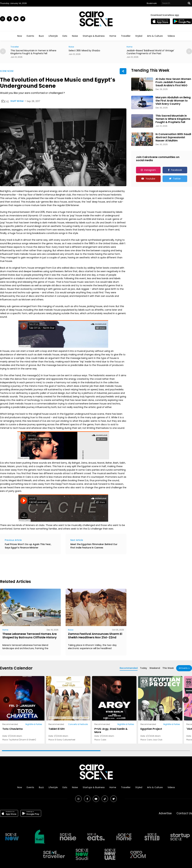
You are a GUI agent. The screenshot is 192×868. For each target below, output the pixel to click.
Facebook (176, 170)
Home (113, 36)
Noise (75, 36)
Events (30, 36)
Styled (139, 36)
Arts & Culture (155, 36)
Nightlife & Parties (34, 724)
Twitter (177, 179)
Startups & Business (94, 36)
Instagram (150, 170)
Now (20, 36)
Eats (65, 36)
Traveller (126, 36)
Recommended (129, 668)
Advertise (165, 813)
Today (144, 668)
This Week (168, 668)
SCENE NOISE (7, 71)
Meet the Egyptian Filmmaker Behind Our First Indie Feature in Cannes (94, 546)
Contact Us (184, 813)
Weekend (155, 668)
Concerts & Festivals (78, 724)
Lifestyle (53, 36)
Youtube (150, 179)
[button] (189, 51)
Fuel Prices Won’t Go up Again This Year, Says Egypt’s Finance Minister (28, 546)
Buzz (41, 36)
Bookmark (152, 3)
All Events (183, 668)
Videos (171, 36)
